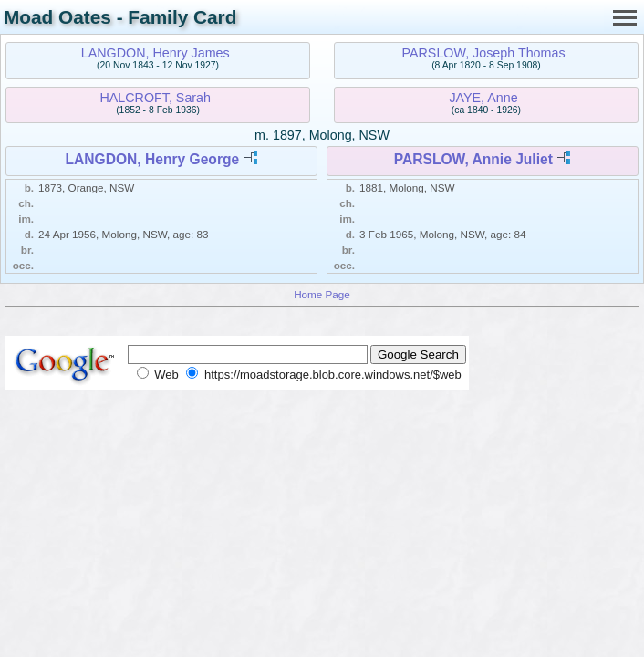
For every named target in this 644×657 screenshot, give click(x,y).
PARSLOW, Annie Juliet (473, 159)
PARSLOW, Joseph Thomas (484, 53)
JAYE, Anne (483, 98)
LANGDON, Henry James (156, 53)
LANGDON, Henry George (153, 159)
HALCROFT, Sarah (155, 98)
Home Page (322, 294)
